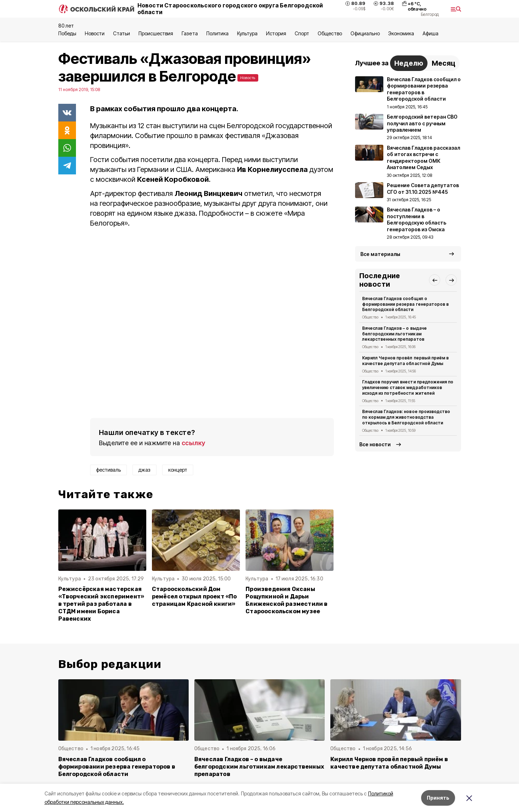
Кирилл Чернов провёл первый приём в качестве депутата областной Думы (405, 361)
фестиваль (108, 470)
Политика (217, 33)
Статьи (122, 33)
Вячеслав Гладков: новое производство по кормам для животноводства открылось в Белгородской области (406, 417)
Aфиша (430, 33)
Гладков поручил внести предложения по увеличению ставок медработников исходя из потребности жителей (408, 387)
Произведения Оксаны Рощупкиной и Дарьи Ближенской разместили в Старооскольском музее (287, 600)
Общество (330, 33)
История (276, 33)
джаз (145, 470)
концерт (178, 470)
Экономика (401, 33)
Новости (95, 33)
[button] (435, 280)
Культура (247, 33)
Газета (190, 33)
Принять (438, 798)
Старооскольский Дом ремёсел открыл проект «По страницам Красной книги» (194, 596)
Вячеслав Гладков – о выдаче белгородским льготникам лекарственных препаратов (394, 334)
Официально (365, 33)
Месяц (444, 63)
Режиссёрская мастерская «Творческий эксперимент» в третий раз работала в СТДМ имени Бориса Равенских (101, 604)
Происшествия (156, 33)
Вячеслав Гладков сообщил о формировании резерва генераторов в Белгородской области (405, 304)
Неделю (409, 63)
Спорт (302, 33)
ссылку (194, 443)
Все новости (375, 444)
